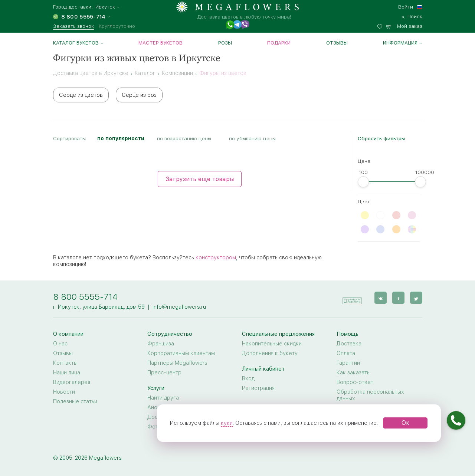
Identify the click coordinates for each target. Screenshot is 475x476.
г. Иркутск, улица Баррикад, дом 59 (99, 307)
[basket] (404, 25)
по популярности (121, 138)
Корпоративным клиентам (181, 353)
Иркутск (105, 7)
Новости (64, 392)
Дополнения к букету (270, 353)
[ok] (398, 298)
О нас (60, 344)
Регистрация (258, 388)
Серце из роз (139, 95)
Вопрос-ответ (355, 382)
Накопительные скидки (272, 344)
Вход (248, 378)
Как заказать (353, 372)
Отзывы (337, 43)
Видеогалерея (72, 382)
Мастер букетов (160, 43)
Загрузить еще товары (200, 179)
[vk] (381, 298)
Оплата (346, 353)
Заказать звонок (73, 26)
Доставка (349, 344)
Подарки (279, 43)
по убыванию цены (252, 138)
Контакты (65, 363)
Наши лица (67, 372)
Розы (225, 43)
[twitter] (416, 298)
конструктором (216, 257)
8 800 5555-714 (85, 297)
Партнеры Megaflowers (177, 363)
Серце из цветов (81, 95)
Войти (406, 7)
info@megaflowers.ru (179, 307)
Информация (400, 43)
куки (227, 423)
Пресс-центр (164, 372)
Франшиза (161, 344)
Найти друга (163, 398)
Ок (405, 423)
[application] (352, 297)
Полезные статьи (75, 401)
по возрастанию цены (184, 138)
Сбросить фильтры (381, 138)
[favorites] (381, 25)
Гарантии (348, 363)
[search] (412, 16)
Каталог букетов (76, 43)
